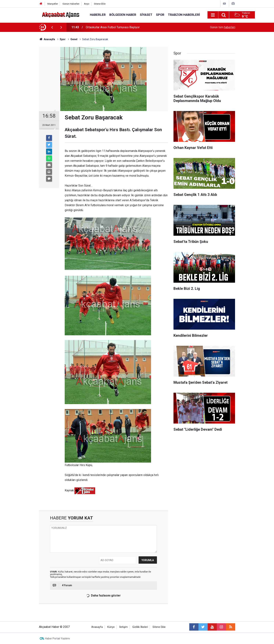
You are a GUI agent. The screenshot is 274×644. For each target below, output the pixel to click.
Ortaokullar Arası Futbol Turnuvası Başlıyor (113, 27)
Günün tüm (223, 27)
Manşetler (53, 4)
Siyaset (146, 15)
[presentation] (52, 27)
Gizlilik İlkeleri (140, 627)
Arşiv (87, 4)
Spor (160, 15)
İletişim (123, 627)
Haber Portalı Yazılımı (57, 638)
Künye (111, 627)
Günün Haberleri (71, 4)
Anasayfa (97, 627)
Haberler (98, 15)
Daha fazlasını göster (103, 596)
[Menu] (213, 15)
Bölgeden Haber (123, 15)
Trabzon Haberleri (184, 15)
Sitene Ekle (100, 4)
